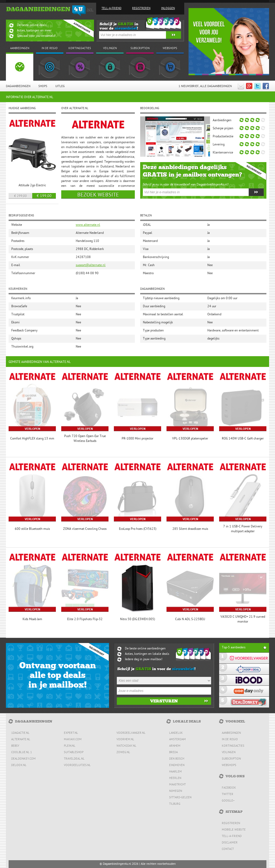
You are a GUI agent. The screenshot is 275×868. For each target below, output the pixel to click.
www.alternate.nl (88, 225)
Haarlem (176, 772)
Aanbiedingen (231, 733)
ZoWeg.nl (123, 753)
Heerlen (175, 778)
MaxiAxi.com (73, 740)
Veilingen (229, 753)
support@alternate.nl (91, 265)
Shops (43, 86)
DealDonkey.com (23, 759)
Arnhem (175, 746)
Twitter (228, 794)
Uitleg (60, 86)
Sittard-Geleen (180, 798)
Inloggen (168, 8)
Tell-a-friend (111, 8)
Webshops (229, 765)
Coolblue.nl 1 (22, 753)
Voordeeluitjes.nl (77, 765)
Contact (228, 849)
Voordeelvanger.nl (131, 733)
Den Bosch (177, 759)
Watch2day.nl (126, 746)
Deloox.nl (19, 765)
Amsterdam (178, 740)
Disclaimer (230, 843)
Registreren (141, 8)
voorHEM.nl (125, 740)
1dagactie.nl (20, 733)
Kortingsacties (233, 746)
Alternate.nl (21, 740)
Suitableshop (74, 753)
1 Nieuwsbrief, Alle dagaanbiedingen (205, 86)
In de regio (230, 740)
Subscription (231, 759)
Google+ (228, 801)
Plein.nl (70, 746)
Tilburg (175, 804)
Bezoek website (98, 195)
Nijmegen (176, 791)
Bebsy (15, 746)
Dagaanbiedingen (18, 86)
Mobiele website (234, 830)
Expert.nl (71, 733)
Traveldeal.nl (74, 759)
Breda (173, 753)
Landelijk (176, 733)
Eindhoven (177, 765)
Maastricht (178, 785)
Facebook (229, 788)
